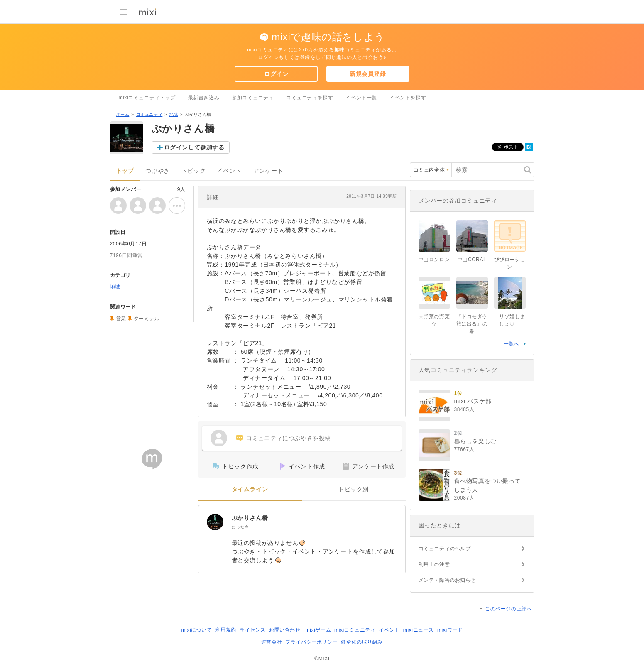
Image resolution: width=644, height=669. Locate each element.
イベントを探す (408, 98)
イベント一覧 (361, 98)
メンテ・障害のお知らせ (447, 580)
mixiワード (450, 630)
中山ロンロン (434, 260)
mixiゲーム (318, 630)
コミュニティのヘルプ (445, 549)
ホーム (123, 114)
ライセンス (253, 630)
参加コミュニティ (253, 98)
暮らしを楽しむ (475, 441)
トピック (193, 171)
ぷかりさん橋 (250, 518)
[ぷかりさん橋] (215, 522)
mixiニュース (419, 630)
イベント (229, 171)
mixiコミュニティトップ (147, 98)
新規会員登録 (368, 74)
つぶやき (157, 171)
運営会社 (272, 642)
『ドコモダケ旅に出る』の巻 (472, 324)
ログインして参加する (194, 147)
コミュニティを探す (310, 98)
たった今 (240, 527)
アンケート (268, 171)
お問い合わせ (285, 630)
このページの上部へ (508, 609)
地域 (174, 114)
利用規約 (226, 630)
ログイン (276, 74)
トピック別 (354, 489)
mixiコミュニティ (355, 630)
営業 (121, 319)
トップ (125, 171)
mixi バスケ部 (473, 401)
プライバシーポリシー (311, 642)
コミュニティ (149, 114)
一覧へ (512, 344)
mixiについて (196, 630)
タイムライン (250, 489)
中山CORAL (472, 260)
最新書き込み (204, 98)
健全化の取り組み (362, 642)
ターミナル (147, 319)
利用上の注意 (434, 564)
